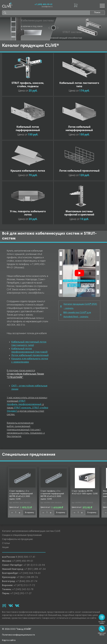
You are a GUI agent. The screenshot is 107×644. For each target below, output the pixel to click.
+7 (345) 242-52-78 (23, 590)
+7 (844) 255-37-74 (27, 581)
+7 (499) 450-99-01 (44, 5)
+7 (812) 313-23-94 (34, 565)
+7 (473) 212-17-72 (24, 586)
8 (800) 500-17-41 (26, 557)
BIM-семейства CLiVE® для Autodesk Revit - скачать (76, 315)
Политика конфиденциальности (18, 635)
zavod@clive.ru (47, 7)
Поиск (97, 13)
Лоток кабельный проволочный (30, 355)
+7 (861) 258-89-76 (27, 577)
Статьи (6, 543)
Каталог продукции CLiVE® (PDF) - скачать (79, 306)
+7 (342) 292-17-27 (21, 594)
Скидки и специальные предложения (22, 535)
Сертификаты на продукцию (17, 539)
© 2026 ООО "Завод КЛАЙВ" (17, 629)
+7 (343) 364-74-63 (30, 573)
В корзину (29, 513)
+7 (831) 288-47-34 (35, 569)
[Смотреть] (79, 273)
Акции (5, 548)
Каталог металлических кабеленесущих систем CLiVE (31, 531)
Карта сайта (9, 640)
